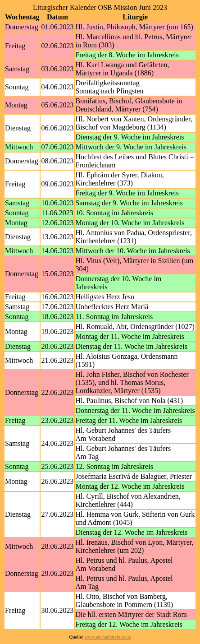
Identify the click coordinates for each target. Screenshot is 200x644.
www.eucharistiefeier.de (108, 637)
